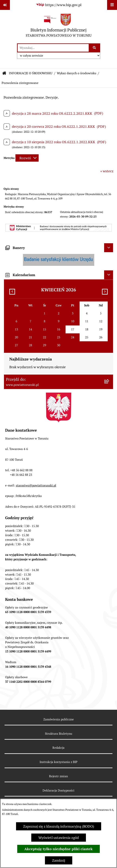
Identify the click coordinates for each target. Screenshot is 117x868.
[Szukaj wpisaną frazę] (95, 48)
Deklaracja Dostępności (58, 790)
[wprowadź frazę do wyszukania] (53, 48)
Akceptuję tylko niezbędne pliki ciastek (58, 849)
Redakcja (58, 748)
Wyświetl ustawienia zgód (59, 838)
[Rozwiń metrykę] (27, 158)
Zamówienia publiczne (59, 719)
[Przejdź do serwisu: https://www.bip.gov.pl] (59, 5)
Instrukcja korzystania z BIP (58, 762)
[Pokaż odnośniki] (5, 5)
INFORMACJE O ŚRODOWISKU (31, 73)
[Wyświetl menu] (112, 5)
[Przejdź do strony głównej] (59, 26)
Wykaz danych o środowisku (77, 73)
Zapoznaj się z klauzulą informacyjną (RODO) (59, 826)
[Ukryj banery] (109, 248)
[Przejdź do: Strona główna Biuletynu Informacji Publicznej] (4, 73)
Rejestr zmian (58, 776)
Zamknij (59, 860)
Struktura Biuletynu (59, 734)
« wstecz (107, 171)
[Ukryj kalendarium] (109, 275)
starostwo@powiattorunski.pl (36, 485)
